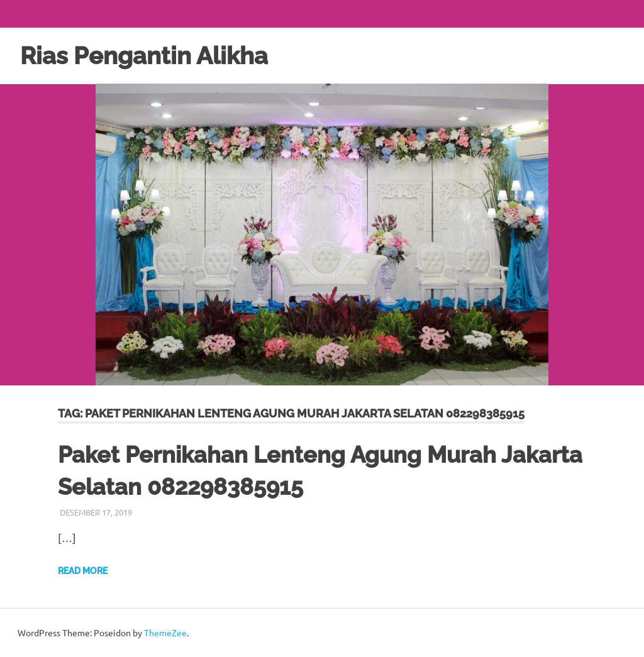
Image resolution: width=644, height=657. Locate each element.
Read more (83, 571)
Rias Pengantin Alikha (144, 56)
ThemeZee (165, 632)
